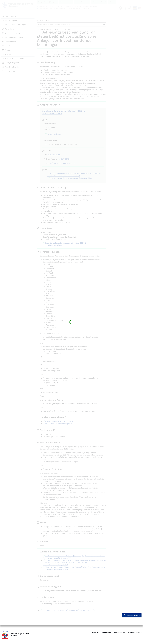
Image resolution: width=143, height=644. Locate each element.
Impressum (106, 633)
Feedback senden (132, 615)
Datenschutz (120, 633)
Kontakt (95, 633)
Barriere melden (135, 633)
